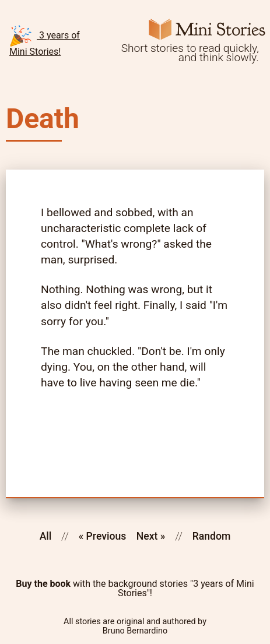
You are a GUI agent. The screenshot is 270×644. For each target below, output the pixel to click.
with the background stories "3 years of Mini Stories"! (135, 589)
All (46, 536)
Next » (151, 536)
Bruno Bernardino (135, 631)
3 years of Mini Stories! (45, 41)
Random (212, 536)
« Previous (103, 536)
